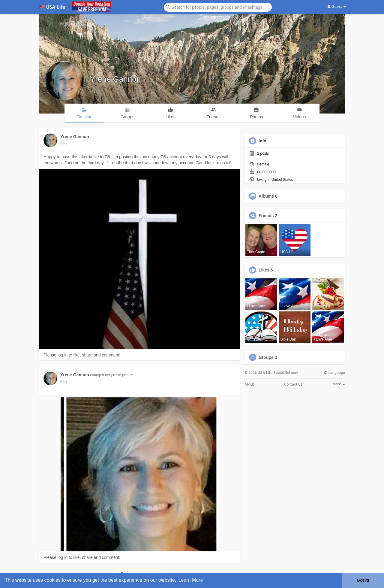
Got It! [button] (363, 580)
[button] (218, 7)
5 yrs (64, 143)
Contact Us (293, 384)
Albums (266, 196)
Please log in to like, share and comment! (82, 355)
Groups (266, 357)
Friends (266, 216)
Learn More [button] (191, 580)
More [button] (339, 384)
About (249, 384)
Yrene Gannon (115, 79)
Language (334, 373)
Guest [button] (337, 6)
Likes (264, 270)
